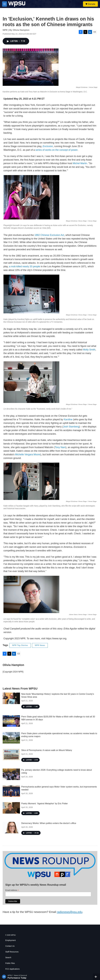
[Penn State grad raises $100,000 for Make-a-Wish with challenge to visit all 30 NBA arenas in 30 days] (11, 721)
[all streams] (96, 977)
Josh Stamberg (71, 427)
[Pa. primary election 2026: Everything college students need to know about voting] (11, 774)
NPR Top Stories (20, 645)
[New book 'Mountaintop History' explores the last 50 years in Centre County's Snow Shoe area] (11, 698)
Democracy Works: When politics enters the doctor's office (49, 823)
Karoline (68, 419)
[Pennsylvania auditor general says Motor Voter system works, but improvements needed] (11, 791)
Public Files (10, 963)
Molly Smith (89, 350)
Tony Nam (60, 447)
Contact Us (10, 946)
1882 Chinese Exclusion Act (49, 235)
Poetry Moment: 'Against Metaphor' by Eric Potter (44, 804)
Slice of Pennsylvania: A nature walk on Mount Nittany (47, 750)
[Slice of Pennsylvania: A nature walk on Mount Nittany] (11, 755)
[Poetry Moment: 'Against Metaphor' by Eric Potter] (11, 808)
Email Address (12, 890)
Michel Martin (80, 163)
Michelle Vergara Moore (28, 454)
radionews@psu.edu (70, 912)
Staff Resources (12, 952)
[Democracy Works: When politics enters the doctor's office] (11, 828)
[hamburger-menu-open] (5, 4)
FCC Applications (12, 969)
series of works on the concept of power (56, 150)
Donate (92, 4)
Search (8, 958)
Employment (11, 940)
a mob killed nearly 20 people (25, 266)
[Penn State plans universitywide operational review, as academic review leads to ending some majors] (11, 738)
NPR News (40, 645)
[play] (4, 977)
